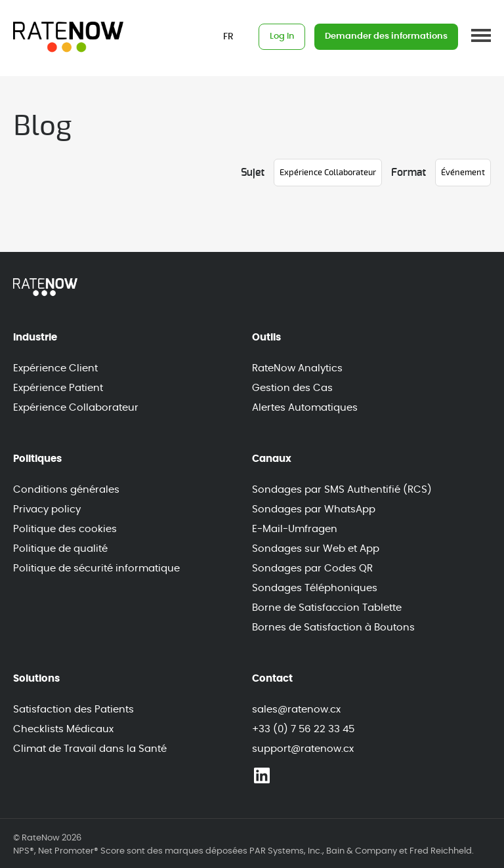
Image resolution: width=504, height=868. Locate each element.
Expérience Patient (58, 388)
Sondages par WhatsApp (314, 509)
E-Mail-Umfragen (295, 529)
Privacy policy (47, 509)
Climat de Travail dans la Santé (90, 749)
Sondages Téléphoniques (315, 588)
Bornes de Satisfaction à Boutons (333, 628)
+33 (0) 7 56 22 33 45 (303, 729)
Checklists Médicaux (63, 729)
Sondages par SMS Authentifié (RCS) (342, 490)
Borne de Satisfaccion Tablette (327, 608)
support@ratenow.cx (303, 749)
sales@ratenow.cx (296, 710)
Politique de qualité (60, 549)
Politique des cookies (65, 529)
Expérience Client (55, 368)
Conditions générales (66, 490)
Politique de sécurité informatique (96, 568)
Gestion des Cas (292, 388)
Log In (282, 36)
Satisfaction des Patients (73, 710)
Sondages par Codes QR (312, 568)
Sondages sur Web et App (316, 549)
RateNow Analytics (297, 368)
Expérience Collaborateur (76, 408)
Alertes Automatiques (305, 408)
